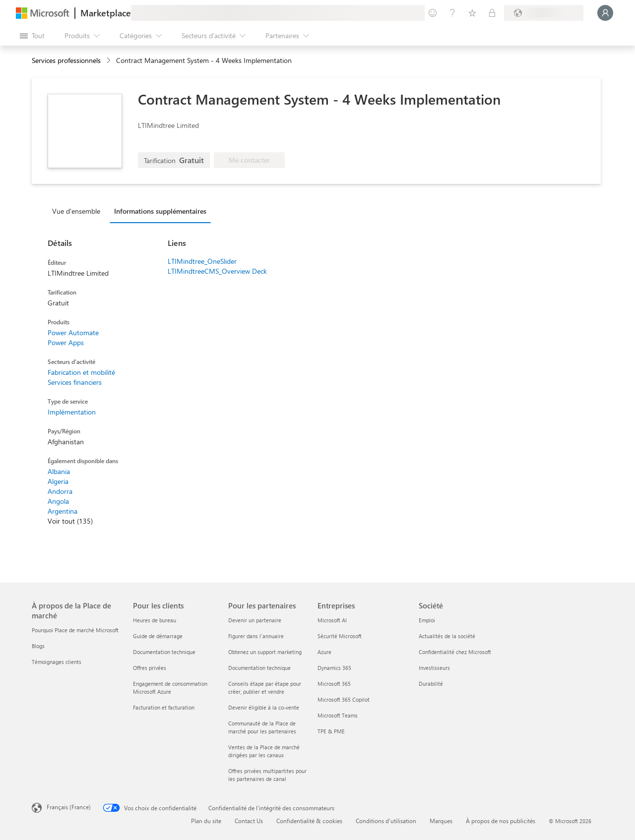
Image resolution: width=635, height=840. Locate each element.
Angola (58, 501)
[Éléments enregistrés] (472, 13)
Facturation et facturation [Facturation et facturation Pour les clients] (164, 707)
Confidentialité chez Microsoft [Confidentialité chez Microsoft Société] (455, 652)
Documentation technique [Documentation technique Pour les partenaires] (259, 668)
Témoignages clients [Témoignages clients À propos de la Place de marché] (57, 662)
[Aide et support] (452, 13)
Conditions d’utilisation (386, 821)
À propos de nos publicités (501, 821)
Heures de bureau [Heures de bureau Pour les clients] (155, 620)
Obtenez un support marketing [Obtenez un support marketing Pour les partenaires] (265, 652)
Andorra (60, 491)
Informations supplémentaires (160, 211)
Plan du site (206, 821)
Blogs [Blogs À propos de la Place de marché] (38, 646)
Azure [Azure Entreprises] (324, 652)
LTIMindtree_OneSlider (202, 261)
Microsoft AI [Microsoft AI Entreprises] (332, 620)
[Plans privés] (492, 13)
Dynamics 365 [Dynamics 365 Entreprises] (334, 668)
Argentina (63, 511)
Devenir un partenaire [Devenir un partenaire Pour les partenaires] (255, 620)
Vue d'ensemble (76, 211)
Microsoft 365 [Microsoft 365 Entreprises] (334, 684)
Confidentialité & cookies (309, 821)
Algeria (58, 481)
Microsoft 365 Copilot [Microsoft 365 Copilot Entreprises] (344, 699)
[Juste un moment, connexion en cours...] (605, 13)
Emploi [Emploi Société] (427, 620)
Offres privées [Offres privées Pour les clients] (150, 668)
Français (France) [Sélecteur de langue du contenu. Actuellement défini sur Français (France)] (69, 807)
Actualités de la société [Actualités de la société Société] (447, 636)
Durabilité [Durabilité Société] (431, 684)
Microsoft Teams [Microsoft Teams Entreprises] (338, 715)
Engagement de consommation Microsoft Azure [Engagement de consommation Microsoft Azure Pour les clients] (170, 688)
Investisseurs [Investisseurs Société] (434, 668)
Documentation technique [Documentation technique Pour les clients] (164, 652)
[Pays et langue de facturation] (544, 13)
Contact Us (249, 821)
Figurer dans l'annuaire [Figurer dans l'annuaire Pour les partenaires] (256, 636)
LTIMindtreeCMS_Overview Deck (217, 271)
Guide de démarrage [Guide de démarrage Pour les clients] (158, 636)
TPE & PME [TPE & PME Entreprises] (331, 731)
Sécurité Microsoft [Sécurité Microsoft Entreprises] (340, 636)
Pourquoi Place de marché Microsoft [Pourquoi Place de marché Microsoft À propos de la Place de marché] (75, 630)
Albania (59, 471)
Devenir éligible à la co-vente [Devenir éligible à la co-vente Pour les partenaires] (264, 707)
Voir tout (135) (70, 521)
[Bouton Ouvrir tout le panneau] (32, 36)
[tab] (79, 211)
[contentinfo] (109, 61)
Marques (441, 821)
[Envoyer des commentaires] (433, 13)
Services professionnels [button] (66, 60)
